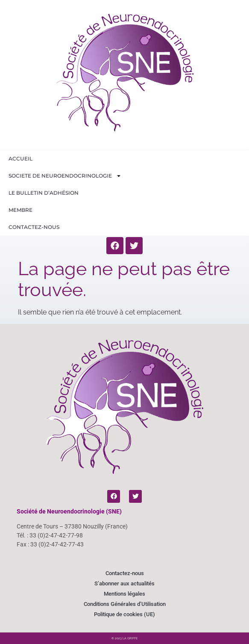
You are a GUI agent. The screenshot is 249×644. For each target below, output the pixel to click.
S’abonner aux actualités (124, 583)
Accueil (21, 159)
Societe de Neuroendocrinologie (65, 176)
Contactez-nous (34, 227)
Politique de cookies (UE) (124, 614)
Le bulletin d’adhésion (44, 193)
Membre (21, 210)
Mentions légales (124, 594)
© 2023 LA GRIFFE (124, 638)
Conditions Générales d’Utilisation (125, 604)
